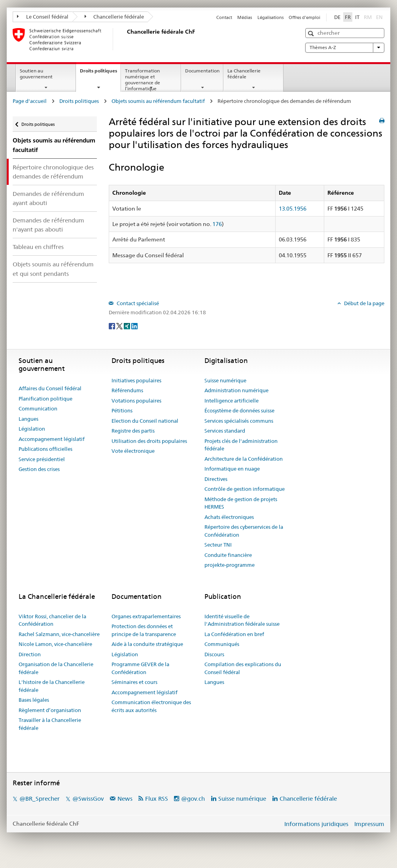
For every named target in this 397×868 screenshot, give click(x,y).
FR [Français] (348, 17)
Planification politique (45, 399)
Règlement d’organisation (50, 710)
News (125, 799)
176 (217, 224)
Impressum (369, 824)
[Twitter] (120, 326)
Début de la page (364, 303)
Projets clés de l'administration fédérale (241, 445)
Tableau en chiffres (38, 247)
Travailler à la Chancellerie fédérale (50, 724)
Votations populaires (136, 401)
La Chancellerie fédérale (244, 74)
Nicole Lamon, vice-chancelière (55, 644)
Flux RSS (157, 799)
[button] (312, 33)
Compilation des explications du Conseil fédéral (243, 668)
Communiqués (222, 644)
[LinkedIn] (134, 326)
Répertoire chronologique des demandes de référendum (53, 172)
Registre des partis (133, 431)
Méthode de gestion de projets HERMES (241, 503)
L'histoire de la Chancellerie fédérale (52, 686)
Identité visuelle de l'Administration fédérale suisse (242, 620)
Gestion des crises (39, 469)
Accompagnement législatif (52, 439)
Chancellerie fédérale (114, 17)
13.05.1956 (293, 209)
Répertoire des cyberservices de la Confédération (244, 531)
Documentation (202, 71)
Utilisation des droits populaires (149, 441)
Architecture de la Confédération (244, 459)
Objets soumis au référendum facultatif (158, 101)
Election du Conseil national (145, 421)
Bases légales (34, 700)
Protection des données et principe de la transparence (144, 630)
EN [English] (379, 17)
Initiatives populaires (136, 380)
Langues (28, 419)
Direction (30, 654)
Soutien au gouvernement (36, 74)
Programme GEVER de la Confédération (140, 668)
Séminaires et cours (134, 682)
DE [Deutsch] (337, 17)
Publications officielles (45, 449)
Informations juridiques (316, 824)
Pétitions (122, 410)
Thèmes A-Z (345, 47)
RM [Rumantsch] (368, 17)
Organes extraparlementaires (146, 616)
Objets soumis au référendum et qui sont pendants (53, 269)
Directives (216, 479)
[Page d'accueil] (125, 39)
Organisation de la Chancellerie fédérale (56, 668)
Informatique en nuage (232, 469)
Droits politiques (100, 73)
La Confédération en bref (234, 634)
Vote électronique (133, 451)
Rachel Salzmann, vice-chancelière (59, 634)
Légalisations (270, 17)
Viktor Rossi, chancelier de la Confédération (52, 620)
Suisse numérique (225, 380)
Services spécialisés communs (239, 421)
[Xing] (128, 326)
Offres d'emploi (304, 17)
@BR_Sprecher (40, 799)
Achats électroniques (229, 517)
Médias (245, 17)
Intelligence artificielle (232, 401)
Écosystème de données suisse (239, 410)
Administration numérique (236, 390)
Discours (214, 654)
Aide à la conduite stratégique (147, 644)
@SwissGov (88, 799)
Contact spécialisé (137, 303)
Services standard (225, 431)
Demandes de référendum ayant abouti (48, 198)
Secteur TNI (218, 545)
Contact (224, 17)
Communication (38, 408)
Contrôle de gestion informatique (245, 489)
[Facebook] (112, 326)
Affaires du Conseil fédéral (50, 388)
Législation (32, 429)
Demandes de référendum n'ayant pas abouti (48, 225)
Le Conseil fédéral (43, 17)
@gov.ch (193, 799)
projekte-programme (230, 565)
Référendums (127, 390)
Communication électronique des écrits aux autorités (151, 706)
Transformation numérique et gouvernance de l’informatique (143, 79)
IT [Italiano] (357, 17)
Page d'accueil (30, 101)
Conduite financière (228, 555)
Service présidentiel (42, 459)
